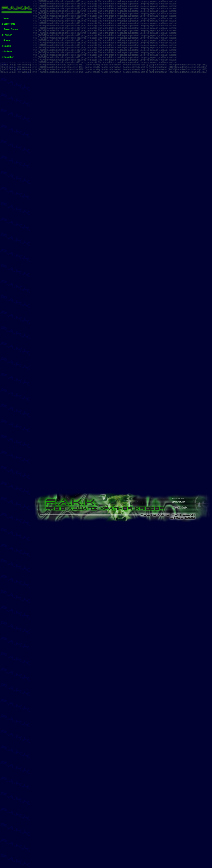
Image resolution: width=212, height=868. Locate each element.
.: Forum (6, 40)
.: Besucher (8, 57)
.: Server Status (10, 29)
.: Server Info (8, 24)
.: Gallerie (7, 52)
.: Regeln (6, 46)
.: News (5, 18)
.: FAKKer (7, 35)
